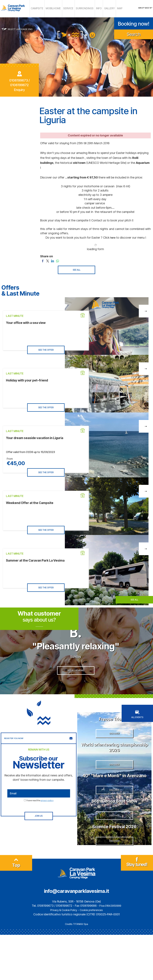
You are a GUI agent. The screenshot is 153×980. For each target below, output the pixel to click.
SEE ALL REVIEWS (76, 684)
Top (16, 909)
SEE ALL (77, 269)
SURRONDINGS (82, 8)
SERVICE (69, 8)
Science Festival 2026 (114, 866)
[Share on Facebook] (43, 259)
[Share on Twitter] (48, 259)
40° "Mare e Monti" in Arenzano (114, 801)
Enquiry (19, 89)
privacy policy (47, 812)
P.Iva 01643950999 (110, 951)
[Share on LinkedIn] (53, 259)
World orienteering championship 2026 (114, 764)
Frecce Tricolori (114, 730)
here (113, 236)
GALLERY (102, 8)
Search (134, 33)
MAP (111, 8)
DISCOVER (114, 751)
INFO (93, 8)
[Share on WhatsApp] (57, 259)
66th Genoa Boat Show (114, 835)
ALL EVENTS (137, 726)
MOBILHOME (58, 8)
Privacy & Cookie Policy (62, 955)
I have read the (40, 812)
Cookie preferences (93, 955)
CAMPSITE (45, 8)
